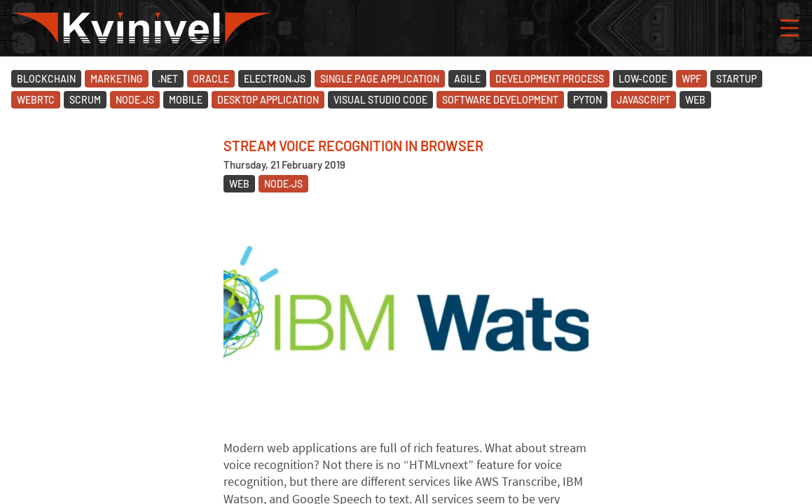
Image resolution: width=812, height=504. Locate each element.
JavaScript (644, 100)
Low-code (643, 79)
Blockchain (46, 79)
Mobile (186, 100)
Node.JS (135, 100)
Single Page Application (380, 79)
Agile (467, 79)
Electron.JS (275, 79)
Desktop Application (268, 100)
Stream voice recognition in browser (353, 146)
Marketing (117, 79)
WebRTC (36, 100)
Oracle (211, 79)
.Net (168, 79)
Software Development (500, 100)
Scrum (85, 100)
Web (695, 100)
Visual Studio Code (380, 100)
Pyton (587, 100)
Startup (736, 79)
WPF (691, 79)
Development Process (550, 79)
